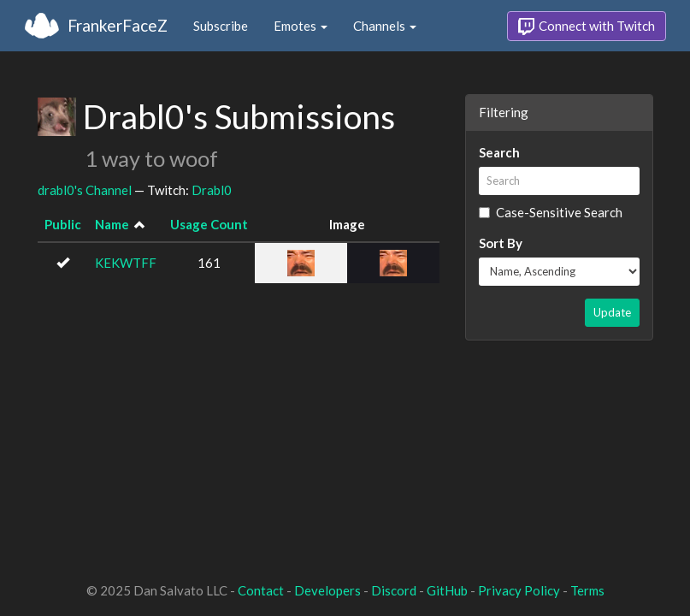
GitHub (447, 590)
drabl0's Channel (85, 190)
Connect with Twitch (587, 27)
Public (63, 224)
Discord (394, 590)
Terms (587, 590)
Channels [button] (385, 26)
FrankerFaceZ (118, 25)
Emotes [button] (301, 26)
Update (612, 312)
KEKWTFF (126, 263)
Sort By (501, 243)
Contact (261, 590)
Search (499, 152)
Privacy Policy (519, 590)
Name (112, 224)
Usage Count (209, 224)
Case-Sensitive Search (551, 212)
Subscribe (221, 26)
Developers (327, 590)
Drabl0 (212, 190)
